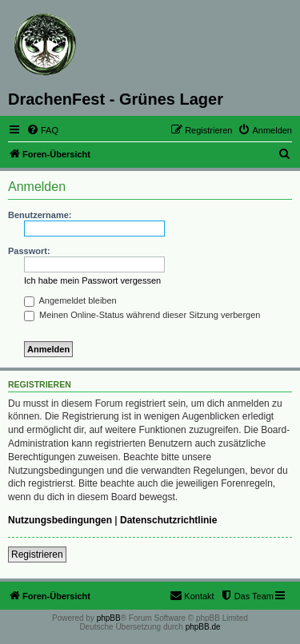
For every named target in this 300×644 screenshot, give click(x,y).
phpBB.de (203, 627)
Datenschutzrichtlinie (168, 520)
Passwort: (29, 251)
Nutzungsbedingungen (60, 520)
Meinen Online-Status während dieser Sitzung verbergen (142, 315)
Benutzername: (40, 215)
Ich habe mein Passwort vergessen (92, 280)
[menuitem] (42, 130)
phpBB (109, 618)
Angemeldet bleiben (70, 300)
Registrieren (37, 555)
